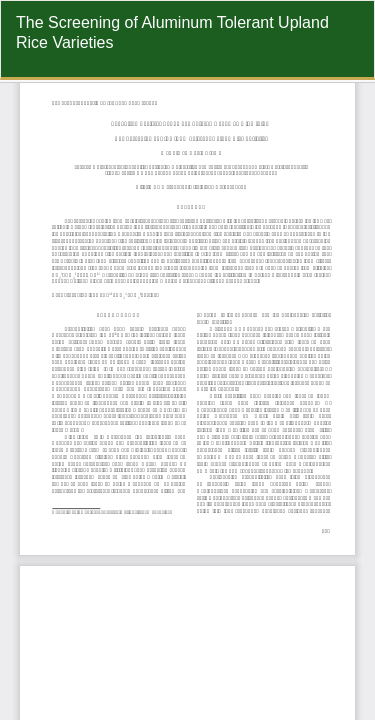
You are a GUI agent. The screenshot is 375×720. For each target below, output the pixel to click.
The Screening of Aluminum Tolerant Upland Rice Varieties (172, 32)
